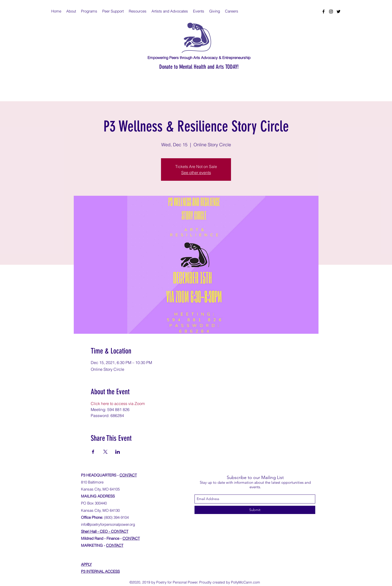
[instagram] (331, 11)
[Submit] (255, 510)
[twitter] (338, 11)
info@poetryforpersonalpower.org (108, 524)
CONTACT (128, 475)
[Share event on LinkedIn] (118, 452)
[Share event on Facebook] (93, 452)
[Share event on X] (105, 452)
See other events (196, 172)
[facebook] (323, 11)
